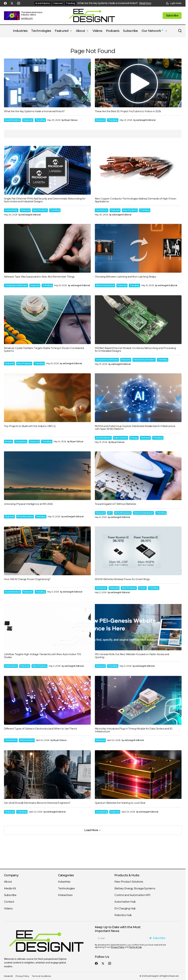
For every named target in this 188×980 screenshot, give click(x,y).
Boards (8, 441)
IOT (110, 513)
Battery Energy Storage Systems (135, 888)
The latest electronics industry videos (32, 14)
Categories (66, 875)
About (8, 882)
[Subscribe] (158, 938)
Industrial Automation (144, 360)
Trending (70, 3)
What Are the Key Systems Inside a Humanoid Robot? (108, 3)
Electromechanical (105, 285)
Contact (9, 902)
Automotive (11, 666)
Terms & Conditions (41, 976)
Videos (8, 909)
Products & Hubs (127, 875)
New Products (40, 210)
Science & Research (144, 513)
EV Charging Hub (125, 909)
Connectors (102, 210)
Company (11, 875)
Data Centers (121, 438)
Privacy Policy (118, 947)
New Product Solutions (129, 882)
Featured (58, 3)
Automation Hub (125, 902)
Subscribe (10, 895)
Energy (134, 438)
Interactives (65, 895)
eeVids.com (27, 18)
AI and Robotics (43, 3)
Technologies (66, 888)
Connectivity (11, 210)
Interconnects (27, 740)
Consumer (101, 588)
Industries (64, 882)
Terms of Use (135, 947)
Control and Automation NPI (132, 895)
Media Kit (10, 888)
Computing (21, 441)
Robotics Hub (123, 915)
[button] (174, 3)
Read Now (145, 3)
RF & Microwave (25, 517)
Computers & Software (16, 285)
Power (142, 588)
